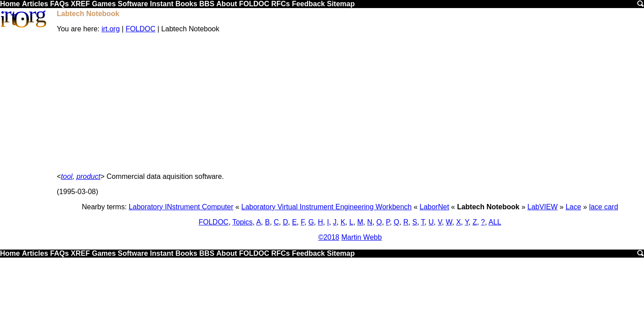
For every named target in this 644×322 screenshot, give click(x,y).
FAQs (59, 4)
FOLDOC (254, 4)
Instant (161, 4)
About (227, 4)
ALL (495, 222)
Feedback (309, 4)
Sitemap (341, 4)
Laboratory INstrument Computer (181, 207)
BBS (207, 4)
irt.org (111, 29)
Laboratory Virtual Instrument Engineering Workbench (327, 207)
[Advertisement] (350, 103)
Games (104, 4)
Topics (243, 222)
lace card (604, 207)
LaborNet (434, 207)
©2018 (328, 237)
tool (67, 176)
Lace (574, 207)
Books (186, 4)
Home (10, 4)
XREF (80, 4)
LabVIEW (542, 207)
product (88, 176)
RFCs (280, 4)
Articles (35, 4)
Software (133, 4)
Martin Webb (361, 237)
